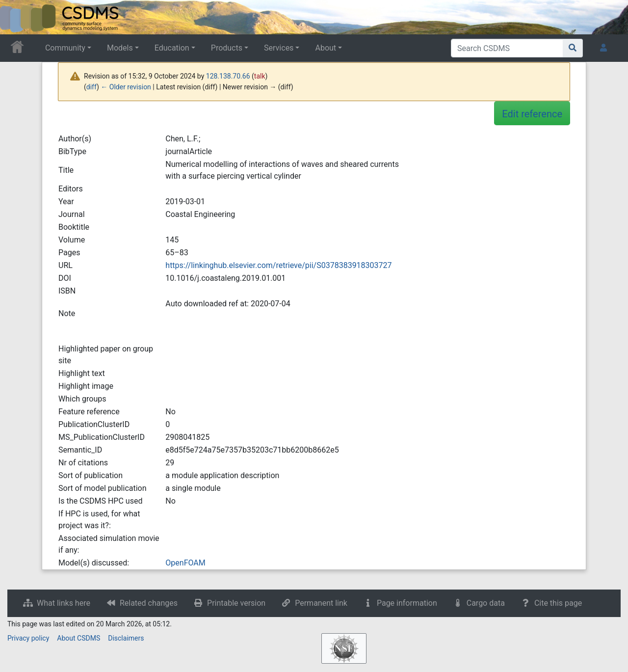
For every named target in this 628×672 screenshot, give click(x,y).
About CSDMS (78, 638)
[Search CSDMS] (507, 48)
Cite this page (558, 603)
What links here (64, 603)
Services (279, 48)
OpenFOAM (185, 563)
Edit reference (532, 114)
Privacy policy (28, 638)
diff (92, 87)
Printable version (236, 603)
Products (227, 48)
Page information (407, 603)
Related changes (149, 603)
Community (65, 48)
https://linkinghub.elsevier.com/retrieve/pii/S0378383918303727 (278, 265)
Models (120, 48)
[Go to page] (573, 48)
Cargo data (486, 603)
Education (172, 48)
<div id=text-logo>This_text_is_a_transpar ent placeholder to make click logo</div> (16, 17)
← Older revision (126, 87)
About (326, 48)
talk (260, 76)
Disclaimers (126, 638)
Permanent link (321, 603)
